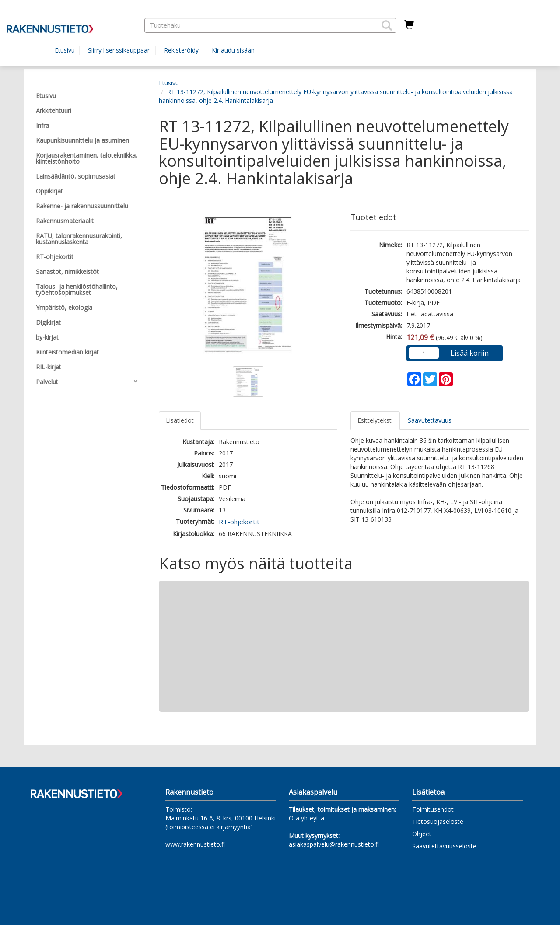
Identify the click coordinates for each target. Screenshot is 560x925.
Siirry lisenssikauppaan (119, 50)
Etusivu (65, 50)
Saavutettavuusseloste (444, 846)
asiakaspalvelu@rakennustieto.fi (334, 844)
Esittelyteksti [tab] (375, 420)
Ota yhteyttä (306, 818)
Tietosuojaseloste (438, 822)
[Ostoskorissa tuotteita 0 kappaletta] (409, 25)
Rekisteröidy (181, 50)
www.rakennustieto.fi (195, 844)
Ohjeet (422, 834)
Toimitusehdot (433, 809)
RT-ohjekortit (239, 522)
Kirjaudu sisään (233, 50)
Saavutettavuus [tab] (430, 420)
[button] (387, 25)
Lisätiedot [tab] (180, 420)
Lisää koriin (470, 353)
